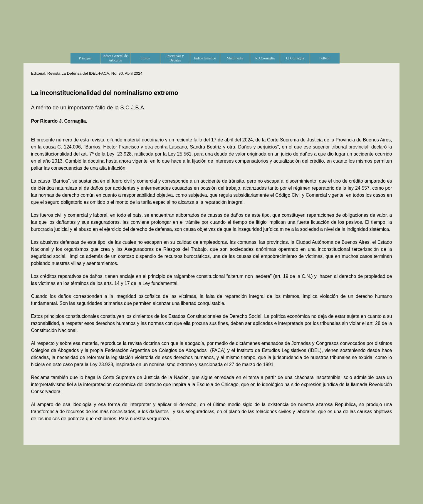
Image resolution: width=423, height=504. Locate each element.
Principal (85, 58)
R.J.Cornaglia (265, 58)
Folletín (325, 58)
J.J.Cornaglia (295, 58)
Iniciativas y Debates (175, 58)
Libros (145, 58)
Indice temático (205, 58)
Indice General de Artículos (115, 58)
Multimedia (235, 58)
